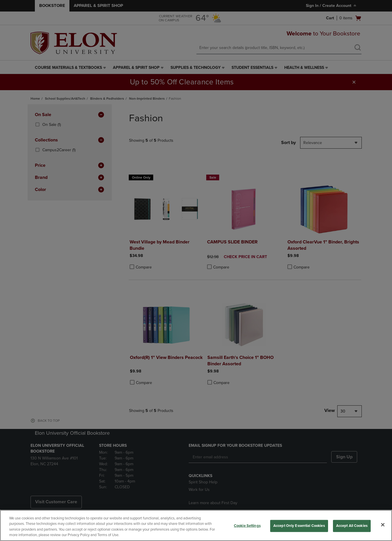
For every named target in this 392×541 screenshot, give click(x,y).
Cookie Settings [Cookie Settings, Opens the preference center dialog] (247, 526)
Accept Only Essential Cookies (299, 526)
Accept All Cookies (352, 526)
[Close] (383, 525)
